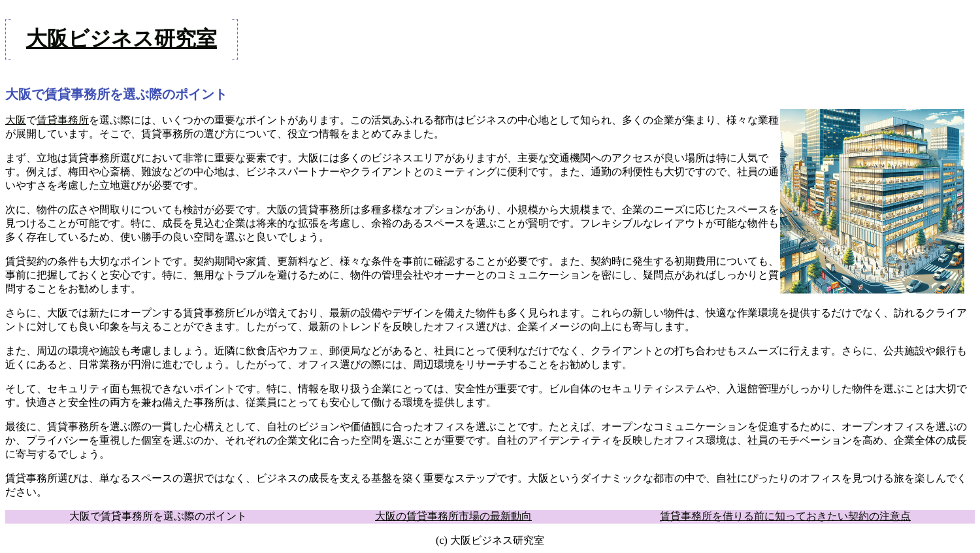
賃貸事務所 (63, 120)
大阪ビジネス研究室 (122, 39)
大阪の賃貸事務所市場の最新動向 (453, 516)
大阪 (16, 120)
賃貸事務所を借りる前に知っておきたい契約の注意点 (785, 516)
